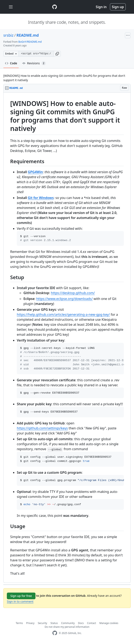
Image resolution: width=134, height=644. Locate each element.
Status (54, 623)
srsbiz (8, 35)
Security (42, 623)
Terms (19, 623)
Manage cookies (109, 623)
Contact (92, 623)
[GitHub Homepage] (55, 633)
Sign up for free (21, 596)
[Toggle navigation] (11, 7)
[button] (57, 54)
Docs (81, 623)
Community (68, 623)
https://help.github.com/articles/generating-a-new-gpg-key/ (63, 315)
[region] (67, 338)
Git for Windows (41, 198)
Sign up (118, 7)
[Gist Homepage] (55, 7)
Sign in (101, 7)
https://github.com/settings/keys (42, 428)
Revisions (34, 63)
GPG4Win (35, 172)
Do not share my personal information (67, 627)
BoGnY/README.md (30, 42)
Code (11, 63)
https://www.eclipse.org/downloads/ (65, 299)
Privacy (30, 623)
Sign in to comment (20, 601)
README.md (28, 35)
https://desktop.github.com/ (73, 293)
